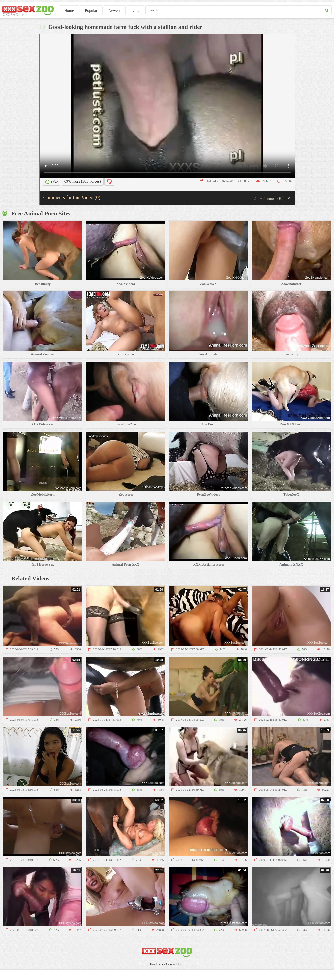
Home (69, 11)
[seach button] (327, 10)
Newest (114, 11)
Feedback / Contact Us (166, 964)
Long (135, 11)
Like (51, 181)
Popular (91, 11)
